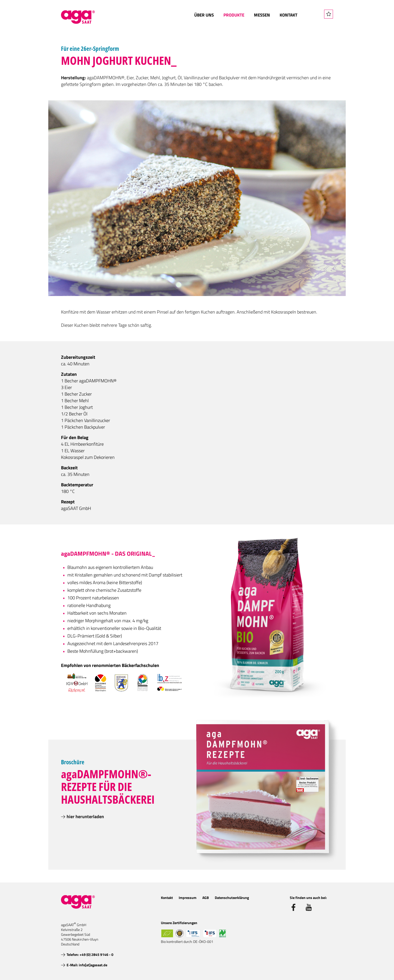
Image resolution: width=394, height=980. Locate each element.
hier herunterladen (85, 816)
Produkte (234, 15)
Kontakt (289, 15)
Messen (262, 15)
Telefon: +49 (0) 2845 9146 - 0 (90, 954)
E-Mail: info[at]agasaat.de (87, 965)
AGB (206, 898)
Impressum (188, 898)
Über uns (204, 15)
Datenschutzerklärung (232, 898)
